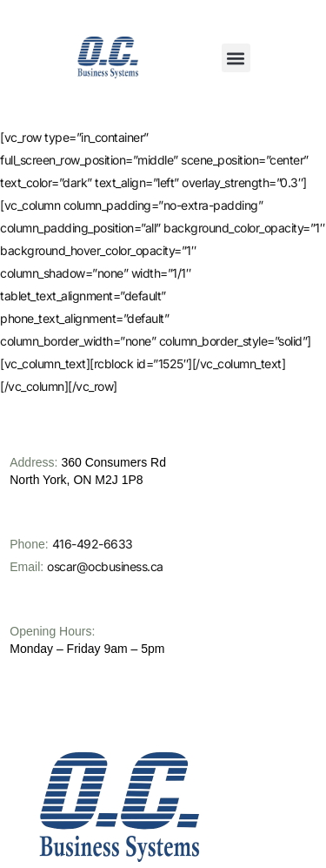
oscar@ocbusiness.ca (105, 619)
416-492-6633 (93, 596)
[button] (236, 58)
